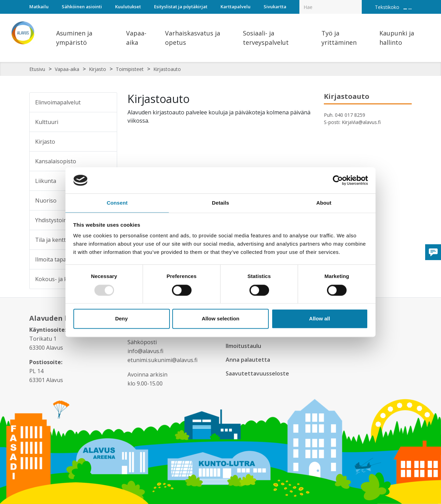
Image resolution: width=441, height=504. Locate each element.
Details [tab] (220, 203)
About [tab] (324, 203)
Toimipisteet (130, 69)
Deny (121, 319)
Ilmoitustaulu (245, 346)
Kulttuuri (47, 122)
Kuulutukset (128, 7)
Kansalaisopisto (56, 161)
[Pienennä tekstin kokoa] (410, 9)
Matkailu (39, 7)
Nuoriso (46, 200)
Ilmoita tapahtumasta (63, 259)
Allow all (320, 319)
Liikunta (46, 181)
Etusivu (37, 69)
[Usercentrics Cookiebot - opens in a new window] (338, 180)
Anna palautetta (249, 360)
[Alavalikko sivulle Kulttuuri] (107, 122)
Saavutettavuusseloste (258, 373)
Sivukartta (275, 7)
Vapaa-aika (67, 69)
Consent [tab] (117, 203)
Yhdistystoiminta (57, 220)
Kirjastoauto (167, 69)
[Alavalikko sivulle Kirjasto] (107, 142)
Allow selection (220, 319)
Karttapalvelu (235, 7)
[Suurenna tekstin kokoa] (405, 9)
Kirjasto (98, 69)
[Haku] (358, 2)
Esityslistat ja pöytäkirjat (181, 7)
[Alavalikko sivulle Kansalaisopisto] (107, 161)
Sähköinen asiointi (82, 7)
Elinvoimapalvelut (58, 102)
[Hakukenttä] (331, 7)
